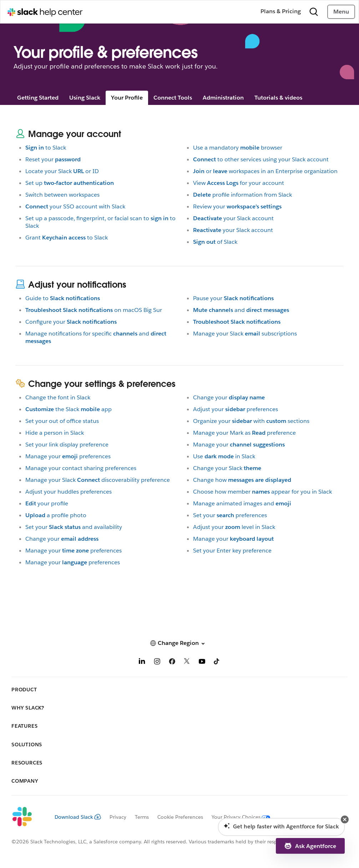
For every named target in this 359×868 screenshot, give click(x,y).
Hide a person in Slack (55, 433)
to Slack (46, 148)
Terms (142, 817)
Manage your (239, 445)
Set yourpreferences (230, 515)
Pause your (233, 298)
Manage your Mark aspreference (244, 433)
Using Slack (85, 98)
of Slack (215, 242)
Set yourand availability (74, 527)
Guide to (63, 298)
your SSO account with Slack (75, 206)
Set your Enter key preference (232, 551)
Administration (223, 98)
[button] (179, 643)
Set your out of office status (62, 421)
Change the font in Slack (58, 397)
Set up (70, 183)
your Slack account (233, 218)
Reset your (53, 159)
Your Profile (127, 98)
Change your (62, 539)
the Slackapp (69, 409)
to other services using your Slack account (261, 159)
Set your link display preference (67, 445)
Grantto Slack (67, 238)
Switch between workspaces (62, 195)
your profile (47, 503)
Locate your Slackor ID (62, 171)
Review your (237, 206)
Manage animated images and (242, 503)
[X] (187, 663)
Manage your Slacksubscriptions (245, 334)
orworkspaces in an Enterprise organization (265, 171)
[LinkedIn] (142, 663)
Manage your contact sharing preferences (81, 468)
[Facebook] (172, 663)
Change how (242, 480)
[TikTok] (217, 663)
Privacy (118, 817)
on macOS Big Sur (94, 310)
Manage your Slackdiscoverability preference (98, 480)
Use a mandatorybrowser (238, 148)
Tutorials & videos (278, 98)
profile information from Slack (242, 195)
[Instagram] (157, 663)
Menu (341, 12)
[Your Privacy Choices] (237, 817)
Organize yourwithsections (251, 421)
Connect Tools (173, 98)
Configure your (71, 322)
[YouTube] (202, 663)
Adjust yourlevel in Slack (234, 527)
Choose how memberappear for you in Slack (262, 492)
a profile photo (56, 515)
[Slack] (27, 817)
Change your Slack (227, 468)
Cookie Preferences (180, 817)
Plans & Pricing (281, 11)
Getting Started (38, 98)
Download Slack (78, 817)
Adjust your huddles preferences (69, 492)
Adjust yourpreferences (236, 409)
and (241, 310)
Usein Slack (224, 456)
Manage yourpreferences (68, 456)
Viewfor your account (239, 183)
